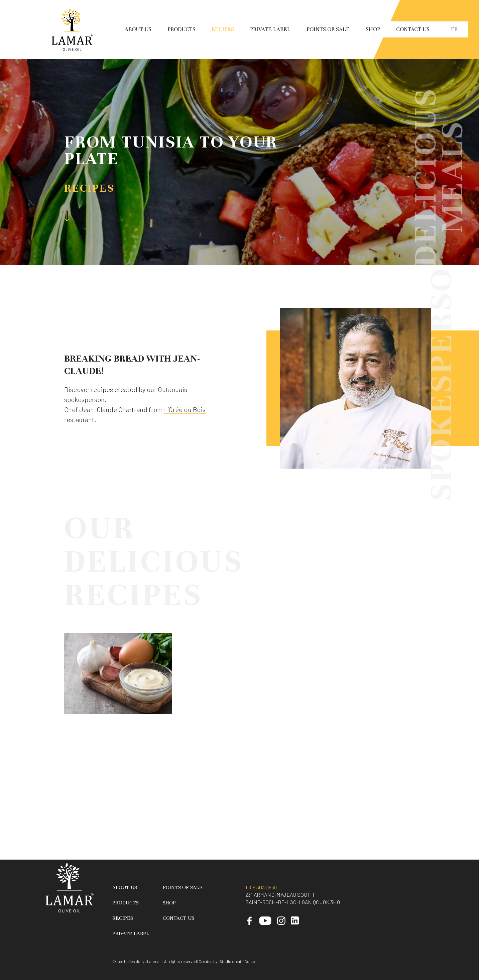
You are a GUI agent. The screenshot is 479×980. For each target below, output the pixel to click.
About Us (138, 29)
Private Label (270, 29)
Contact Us (413, 29)
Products (182, 29)
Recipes (223, 29)
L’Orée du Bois (185, 409)
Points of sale (328, 29)
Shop (373, 29)
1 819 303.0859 (261, 887)
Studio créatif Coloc (237, 961)
